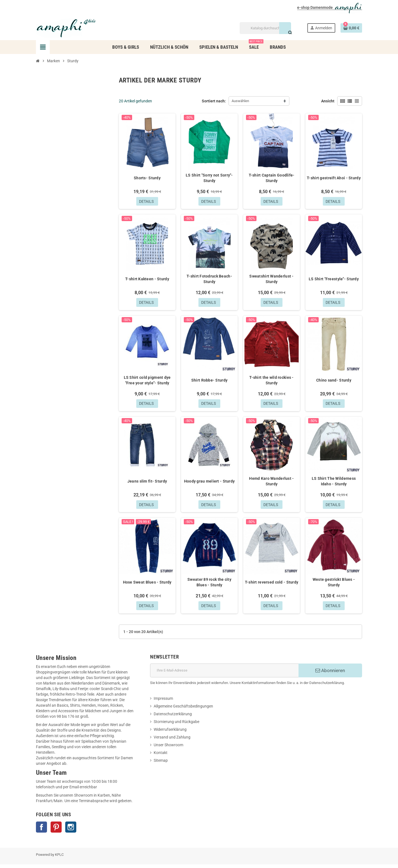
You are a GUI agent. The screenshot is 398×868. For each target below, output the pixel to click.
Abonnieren (330, 674)
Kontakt (161, 756)
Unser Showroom (168, 748)
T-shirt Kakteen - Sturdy (147, 280)
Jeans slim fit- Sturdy (147, 483)
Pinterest (56, 831)
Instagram (71, 831)
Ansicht (328, 101)
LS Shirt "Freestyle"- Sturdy (334, 280)
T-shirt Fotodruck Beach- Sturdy (209, 280)
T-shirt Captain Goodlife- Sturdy (272, 178)
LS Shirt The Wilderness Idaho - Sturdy (334, 483)
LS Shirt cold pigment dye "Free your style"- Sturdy (147, 382)
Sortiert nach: (214, 101)
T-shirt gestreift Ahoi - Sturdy (334, 178)
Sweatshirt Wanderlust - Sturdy (271, 280)
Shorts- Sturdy (147, 178)
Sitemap (161, 764)
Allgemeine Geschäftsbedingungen (183, 710)
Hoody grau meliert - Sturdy (210, 483)
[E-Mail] (224, 674)
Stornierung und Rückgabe (176, 725)
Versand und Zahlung (172, 741)
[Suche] (265, 28)
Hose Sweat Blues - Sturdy (147, 585)
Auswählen (240, 101)
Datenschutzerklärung (173, 717)
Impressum (163, 702)
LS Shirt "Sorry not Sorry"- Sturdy (209, 178)
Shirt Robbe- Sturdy (209, 382)
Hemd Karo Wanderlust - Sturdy (271, 483)
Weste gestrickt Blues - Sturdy (334, 585)
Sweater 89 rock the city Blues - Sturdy (209, 585)
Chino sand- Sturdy (334, 382)
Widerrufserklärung (170, 733)
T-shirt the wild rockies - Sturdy (271, 382)
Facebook (41, 831)
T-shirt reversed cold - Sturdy (272, 585)
